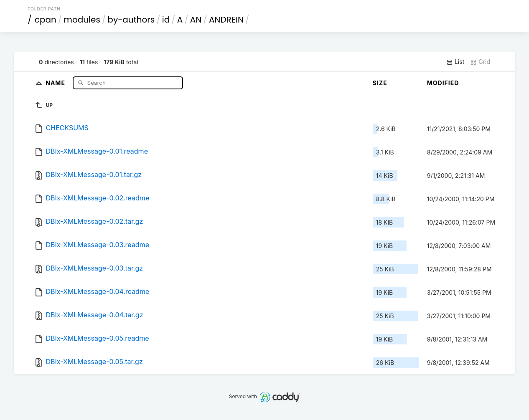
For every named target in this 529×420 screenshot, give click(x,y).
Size (380, 83)
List (455, 62)
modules (82, 20)
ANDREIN (226, 20)
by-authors (131, 20)
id (166, 20)
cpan (46, 20)
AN (196, 20)
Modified (443, 83)
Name (56, 82)
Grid (480, 62)
